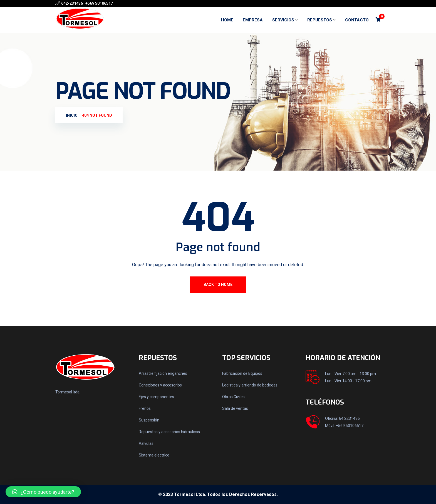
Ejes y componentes (156, 397)
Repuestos (320, 20)
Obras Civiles (233, 397)
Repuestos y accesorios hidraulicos (169, 432)
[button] (43, 492)
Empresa (253, 20)
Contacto (357, 20)
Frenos (145, 408)
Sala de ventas (235, 408)
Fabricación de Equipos (242, 373)
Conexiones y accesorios (160, 385)
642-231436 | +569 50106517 (87, 3)
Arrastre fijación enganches (163, 373)
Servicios (283, 20)
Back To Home (218, 285)
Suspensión (149, 420)
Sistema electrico (154, 455)
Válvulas (146, 443)
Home (227, 20)
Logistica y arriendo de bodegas (250, 385)
